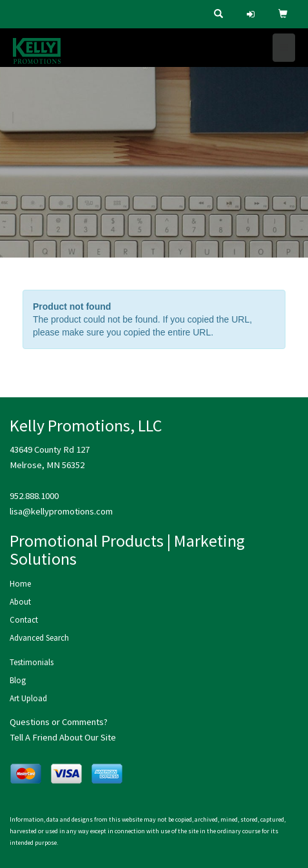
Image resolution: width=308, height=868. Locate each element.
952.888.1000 (34, 496)
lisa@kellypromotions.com (61, 511)
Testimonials (32, 662)
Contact (24, 620)
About (20, 602)
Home (20, 584)
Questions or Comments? (59, 722)
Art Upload (28, 698)
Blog (18, 680)
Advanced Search (39, 638)
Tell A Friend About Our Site (63, 737)
